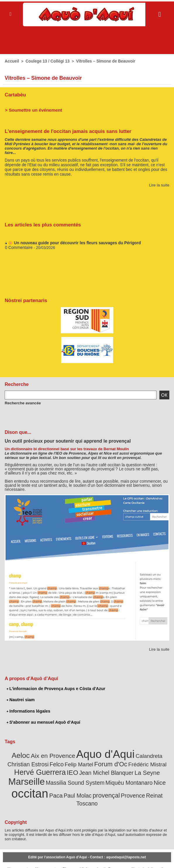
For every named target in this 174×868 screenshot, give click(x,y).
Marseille (144, 770)
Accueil (11, 61)
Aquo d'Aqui (93, 752)
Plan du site (66, 858)
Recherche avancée (21, 402)
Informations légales (28, 710)
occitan (135, 781)
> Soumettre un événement (31, 109)
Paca (159, 783)
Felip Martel (60, 762)
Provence (95, 791)
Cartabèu (15, 94)
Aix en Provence (45, 754)
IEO (47, 771)
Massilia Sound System (35, 783)
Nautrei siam (20, 699)
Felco (39, 762)
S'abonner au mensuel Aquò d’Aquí (42, 721)
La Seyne (115, 771)
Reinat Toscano (124, 791)
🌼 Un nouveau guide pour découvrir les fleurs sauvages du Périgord (70, 243)
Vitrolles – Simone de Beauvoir (100, 61)
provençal (70, 791)
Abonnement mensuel (45, 858)
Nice (112, 783)
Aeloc (16, 753)
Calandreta (133, 754)
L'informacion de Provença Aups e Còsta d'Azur (55, 688)
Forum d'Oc (88, 762)
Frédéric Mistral (122, 762)
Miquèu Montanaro (84, 783)
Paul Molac (44, 791)
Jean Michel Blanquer (77, 772)
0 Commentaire (18, 247)
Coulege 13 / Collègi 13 (45, 61)
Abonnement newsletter (17, 858)
